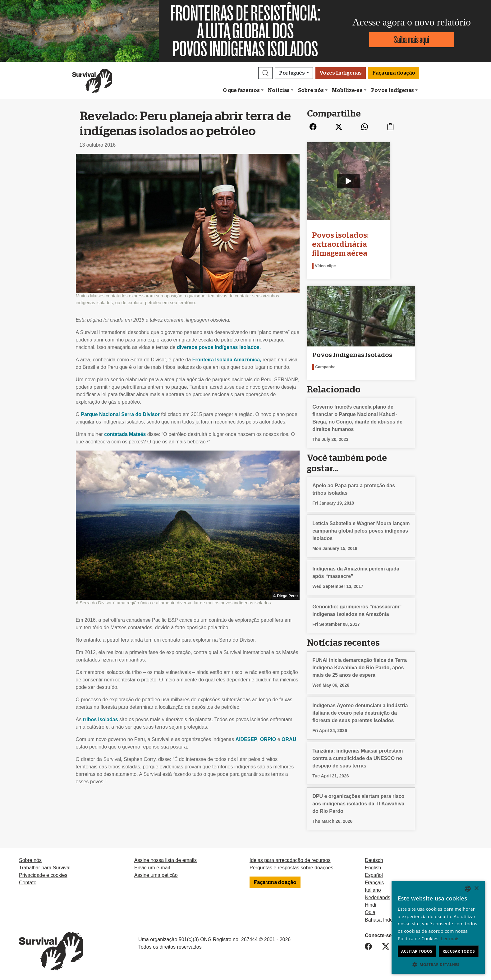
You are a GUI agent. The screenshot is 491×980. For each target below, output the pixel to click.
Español (374, 873)
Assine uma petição (156, 873)
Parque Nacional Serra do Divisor (120, 414)
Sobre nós (311, 90)
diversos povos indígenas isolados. (219, 347)
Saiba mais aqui (412, 40)
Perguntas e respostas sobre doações (291, 866)
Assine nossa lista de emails (165, 858)
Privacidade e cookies (43, 873)
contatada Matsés (125, 434)
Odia (370, 911)
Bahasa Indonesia (385, 918)
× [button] (476, 888)
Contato (28, 881)
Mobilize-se (347, 90)
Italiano (373, 888)
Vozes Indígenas (341, 73)
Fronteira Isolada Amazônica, (227, 360)
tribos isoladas (101, 719)
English (373, 866)
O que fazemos (241, 90)
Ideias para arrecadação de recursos (290, 858)
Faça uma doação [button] (394, 73)
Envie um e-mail (152, 866)
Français (374, 881)
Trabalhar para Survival (45, 866)
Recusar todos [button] (459, 951)
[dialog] (438, 927)
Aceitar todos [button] (417, 951)
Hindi (370, 903)
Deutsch (374, 858)
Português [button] (292, 73)
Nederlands (378, 896)
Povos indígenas (392, 90)
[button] (265, 73)
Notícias (279, 90)
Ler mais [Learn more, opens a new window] (450, 939)
